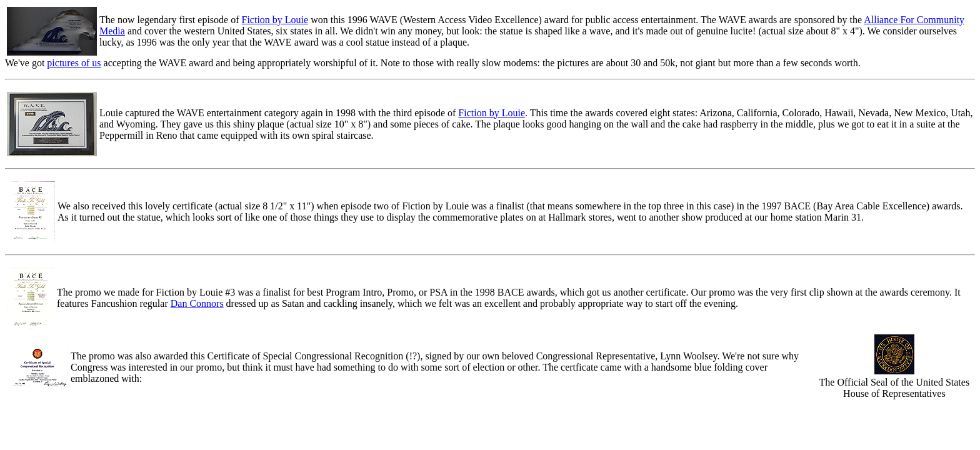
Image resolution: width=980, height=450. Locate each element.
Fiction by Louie (275, 20)
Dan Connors (197, 303)
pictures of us (74, 63)
